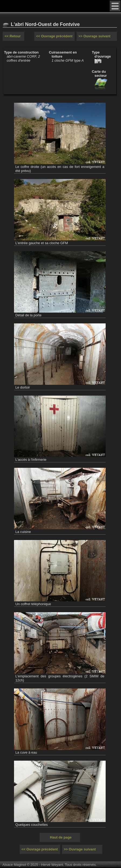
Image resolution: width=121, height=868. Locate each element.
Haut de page (61, 837)
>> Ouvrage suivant (94, 36)
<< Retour (13, 36)
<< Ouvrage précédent (54, 36)
